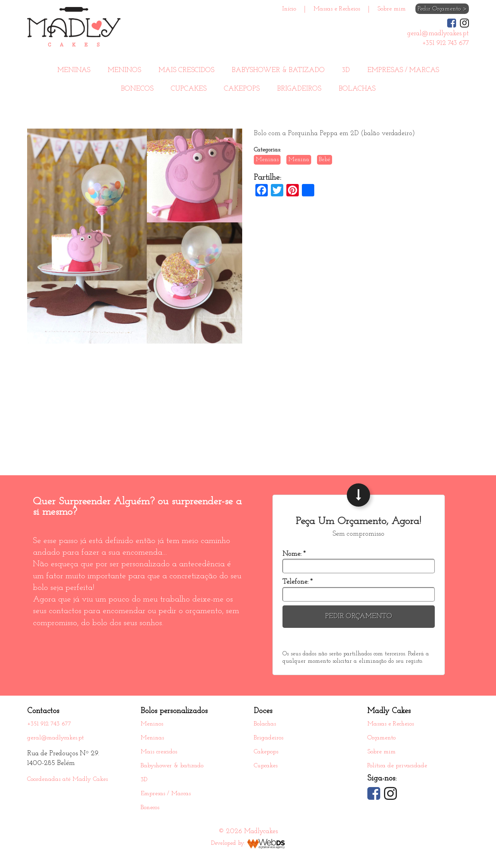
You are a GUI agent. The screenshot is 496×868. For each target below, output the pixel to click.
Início (289, 9)
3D (346, 70)
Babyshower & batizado (278, 70)
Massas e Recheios (337, 9)
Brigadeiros (299, 89)
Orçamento (381, 738)
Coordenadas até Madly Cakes (67, 779)
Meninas (74, 70)
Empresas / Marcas (403, 70)
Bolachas (357, 89)
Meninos (124, 70)
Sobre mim (392, 9)
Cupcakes (189, 89)
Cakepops (242, 89)
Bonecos (137, 89)
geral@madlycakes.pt (55, 738)
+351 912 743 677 (49, 724)
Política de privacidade (397, 766)
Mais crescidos (186, 70)
